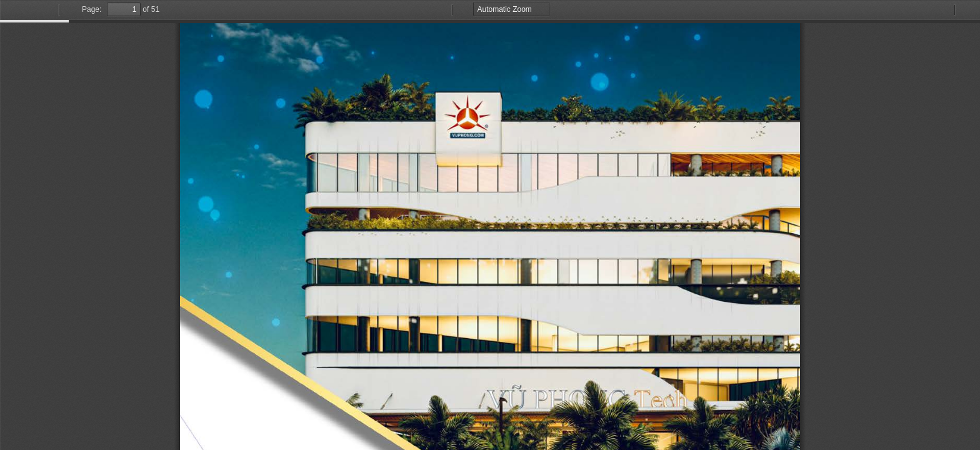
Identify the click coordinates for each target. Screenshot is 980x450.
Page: (92, 9)
